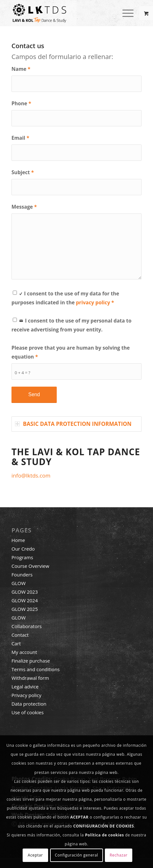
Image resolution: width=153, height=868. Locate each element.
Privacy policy (26, 695)
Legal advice (25, 686)
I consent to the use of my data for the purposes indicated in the (65, 297)
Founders (22, 575)
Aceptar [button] (35, 855)
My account (24, 652)
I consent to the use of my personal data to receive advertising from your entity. (71, 325)
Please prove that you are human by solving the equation (71, 352)
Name (21, 69)
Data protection (29, 704)
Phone (21, 103)
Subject (23, 172)
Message (24, 207)
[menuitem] (129, 13)
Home (18, 540)
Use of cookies (28, 712)
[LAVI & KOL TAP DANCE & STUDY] (63, 13)
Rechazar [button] (119, 855)
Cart (16, 643)
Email (20, 138)
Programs (22, 557)
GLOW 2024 (25, 600)
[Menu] (125, 13)
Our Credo (23, 549)
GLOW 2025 (25, 609)
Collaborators (27, 626)
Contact (20, 635)
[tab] (76, 424)
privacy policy (93, 302)
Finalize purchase (31, 661)
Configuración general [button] (76, 855)
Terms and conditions (36, 669)
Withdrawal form (30, 678)
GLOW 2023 (25, 592)
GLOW (18, 583)
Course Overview (30, 566)
